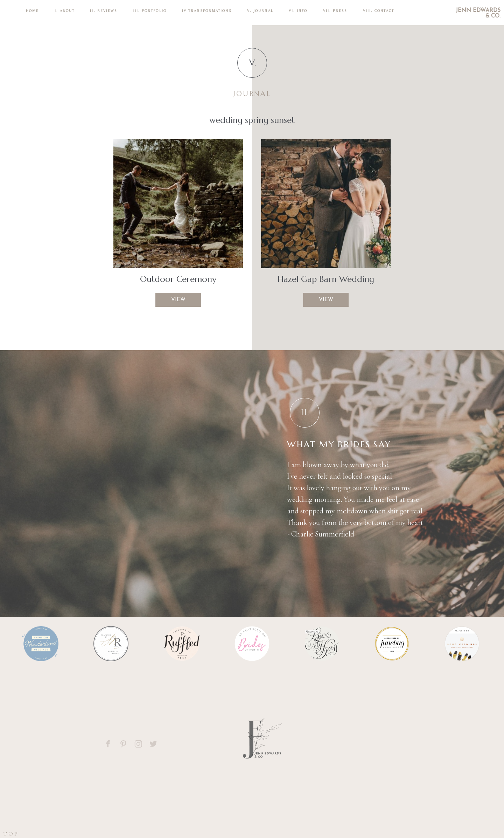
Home (32, 11)
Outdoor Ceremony (178, 279)
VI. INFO (298, 11)
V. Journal (260, 11)
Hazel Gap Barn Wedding (326, 279)
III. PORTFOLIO (149, 11)
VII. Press (335, 11)
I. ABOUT (65, 11)
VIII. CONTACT (379, 11)
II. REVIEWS (104, 11)
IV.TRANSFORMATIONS (207, 11)
